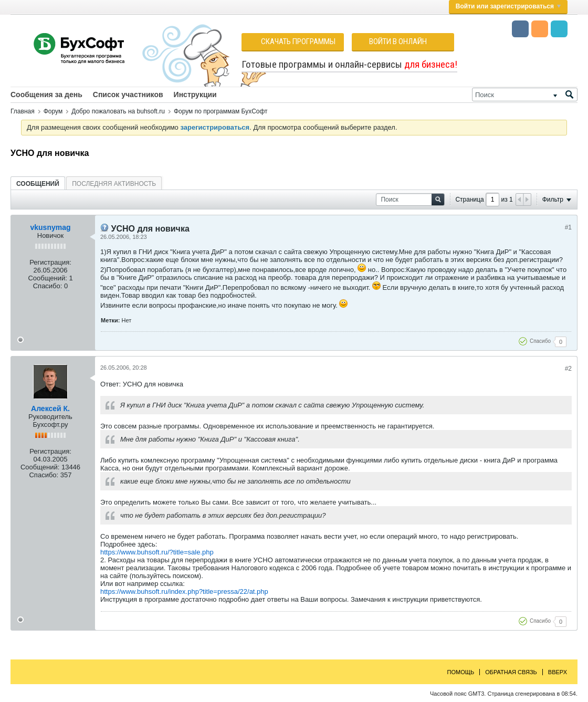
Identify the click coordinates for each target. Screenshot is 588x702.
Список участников (128, 95)
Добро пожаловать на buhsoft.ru (118, 111)
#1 (568, 227)
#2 (568, 369)
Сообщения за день (46, 95)
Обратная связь (511, 672)
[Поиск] (525, 95)
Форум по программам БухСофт (221, 111)
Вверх (558, 672)
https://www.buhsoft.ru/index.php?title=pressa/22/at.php (184, 591)
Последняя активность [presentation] (114, 184)
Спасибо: (48, 286)
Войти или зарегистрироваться (508, 6)
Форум (53, 111)
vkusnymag (50, 227)
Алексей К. (50, 408)
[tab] (38, 184)
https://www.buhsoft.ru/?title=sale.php (157, 552)
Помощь (461, 672)
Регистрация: (50, 262)
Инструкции (195, 95)
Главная (23, 111)
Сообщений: (47, 278)
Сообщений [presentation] (38, 184)
